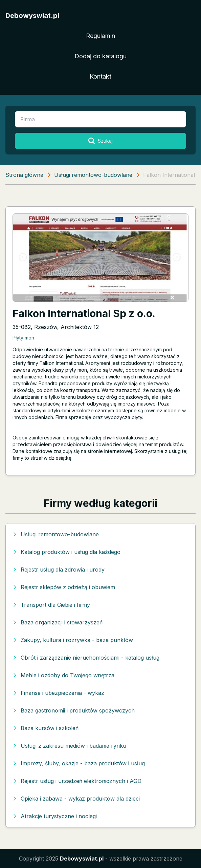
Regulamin (100, 36)
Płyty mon (23, 338)
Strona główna (24, 175)
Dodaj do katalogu (100, 56)
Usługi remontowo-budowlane (93, 175)
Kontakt (100, 76)
